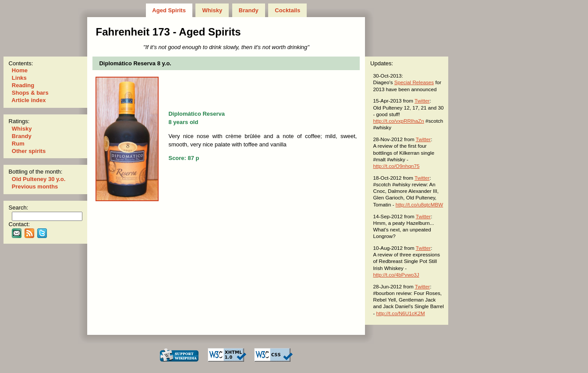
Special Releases (414, 82)
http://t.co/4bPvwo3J (396, 275)
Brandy (248, 10)
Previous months (35, 186)
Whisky (212, 10)
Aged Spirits (169, 10)
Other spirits (29, 151)
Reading (23, 85)
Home (19, 70)
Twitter (422, 101)
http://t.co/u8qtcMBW (419, 204)
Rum (18, 144)
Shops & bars (30, 93)
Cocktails (288, 10)
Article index (29, 100)
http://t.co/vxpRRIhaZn (398, 121)
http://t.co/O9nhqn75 (396, 166)
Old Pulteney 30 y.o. (39, 179)
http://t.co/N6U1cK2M (401, 313)
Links (19, 78)
